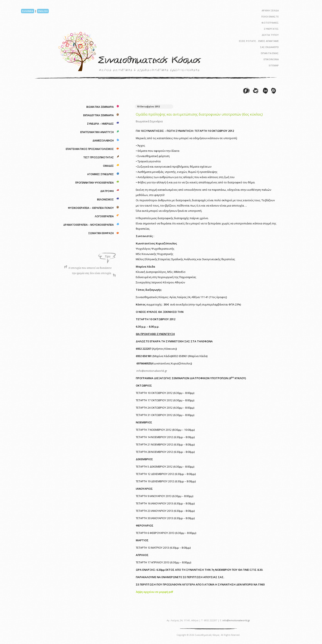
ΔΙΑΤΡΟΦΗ (107, 191)
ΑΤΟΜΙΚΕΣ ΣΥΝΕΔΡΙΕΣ (100, 174)
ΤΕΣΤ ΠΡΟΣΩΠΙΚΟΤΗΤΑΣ (98, 157)
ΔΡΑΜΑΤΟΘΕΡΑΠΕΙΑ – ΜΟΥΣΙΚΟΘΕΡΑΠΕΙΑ (88, 225)
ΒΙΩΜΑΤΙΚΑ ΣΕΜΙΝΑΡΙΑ (100, 107)
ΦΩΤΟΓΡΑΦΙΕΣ (270, 23)
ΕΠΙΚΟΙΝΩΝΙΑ (271, 59)
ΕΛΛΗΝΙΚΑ (28, 11)
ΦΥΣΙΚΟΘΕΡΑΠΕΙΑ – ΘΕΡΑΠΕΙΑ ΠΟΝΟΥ (91, 208)
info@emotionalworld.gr (152, 371)
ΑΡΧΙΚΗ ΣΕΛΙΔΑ (270, 10)
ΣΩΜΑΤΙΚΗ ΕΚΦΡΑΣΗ (101, 233)
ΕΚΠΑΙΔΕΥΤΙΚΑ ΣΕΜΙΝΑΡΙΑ (98, 115)
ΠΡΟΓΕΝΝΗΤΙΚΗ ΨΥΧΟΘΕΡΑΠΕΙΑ (94, 183)
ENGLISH (43, 11)
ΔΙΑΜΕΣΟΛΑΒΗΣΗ (103, 141)
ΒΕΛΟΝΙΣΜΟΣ (105, 199)
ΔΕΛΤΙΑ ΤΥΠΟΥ (270, 35)
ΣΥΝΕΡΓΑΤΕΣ (271, 29)
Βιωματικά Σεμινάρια (149, 121)
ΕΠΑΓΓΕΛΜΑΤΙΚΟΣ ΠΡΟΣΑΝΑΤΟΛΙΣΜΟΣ (90, 149)
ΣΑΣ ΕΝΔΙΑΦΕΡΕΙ (269, 47)
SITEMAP (274, 65)
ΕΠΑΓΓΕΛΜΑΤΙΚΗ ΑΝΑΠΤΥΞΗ (97, 132)
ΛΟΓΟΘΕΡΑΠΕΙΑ (104, 216)
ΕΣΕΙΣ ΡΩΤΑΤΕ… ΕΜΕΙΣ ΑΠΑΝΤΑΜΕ (259, 41)
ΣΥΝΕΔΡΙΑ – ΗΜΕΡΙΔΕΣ (100, 124)
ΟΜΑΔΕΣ (108, 166)
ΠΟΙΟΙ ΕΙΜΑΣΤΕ (270, 17)
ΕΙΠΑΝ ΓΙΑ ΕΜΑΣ (270, 53)
